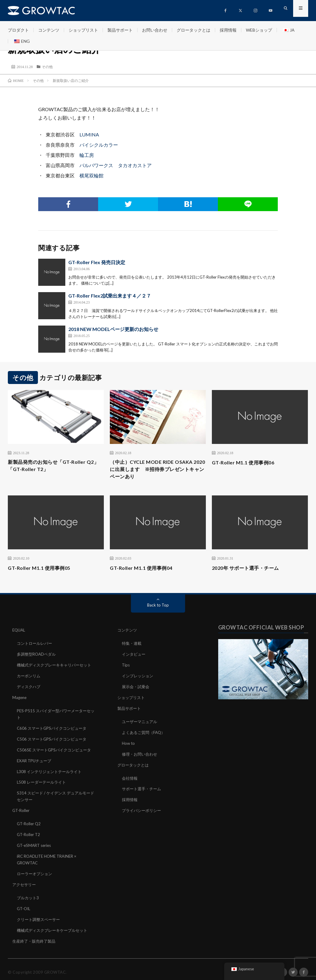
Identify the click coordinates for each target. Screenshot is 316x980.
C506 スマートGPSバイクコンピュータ (54, 739)
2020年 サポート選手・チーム (249, 570)
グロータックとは (194, 30)
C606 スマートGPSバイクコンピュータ (54, 728)
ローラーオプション (36, 870)
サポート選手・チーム (143, 787)
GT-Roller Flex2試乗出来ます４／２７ (110, 296)
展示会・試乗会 (137, 688)
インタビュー (135, 656)
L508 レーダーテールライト (43, 781)
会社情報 (130, 777)
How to (129, 743)
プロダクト (18, 30)
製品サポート (120, 30)
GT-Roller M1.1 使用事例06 (246, 462)
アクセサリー (25, 880)
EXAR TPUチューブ (36, 760)
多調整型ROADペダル (38, 656)
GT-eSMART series (35, 842)
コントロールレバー (36, 646)
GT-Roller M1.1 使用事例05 (42, 570)
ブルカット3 (29, 893)
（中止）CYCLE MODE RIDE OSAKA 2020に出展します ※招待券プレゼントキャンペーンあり (156, 470)
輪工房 (87, 155)
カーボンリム (29, 677)
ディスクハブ (29, 688)
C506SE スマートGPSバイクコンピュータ (56, 749)
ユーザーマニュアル (141, 722)
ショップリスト (83, 30)
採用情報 (228, 30)
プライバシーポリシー (143, 808)
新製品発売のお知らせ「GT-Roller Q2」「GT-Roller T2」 (51, 466)
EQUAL (19, 633)
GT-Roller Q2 (29, 821)
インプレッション (139, 677)
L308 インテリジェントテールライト (51, 770)
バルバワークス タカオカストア (116, 165)
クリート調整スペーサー (40, 914)
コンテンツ (49, 30)
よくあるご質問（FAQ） (145, 732)
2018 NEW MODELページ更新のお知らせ (113, 329)
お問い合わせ (155, 30)
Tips (126, 667)
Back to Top (158, 608)
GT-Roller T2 (29, 832)
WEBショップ (259, 30)
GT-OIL (24, 904)
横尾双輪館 (91, 175)
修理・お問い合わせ (141, 753)
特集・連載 (132, 646)
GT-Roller (22, 808)
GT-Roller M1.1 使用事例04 (144, 570)
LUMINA (89, 134)
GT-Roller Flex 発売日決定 (97, 262)
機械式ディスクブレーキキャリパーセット (57, 667)
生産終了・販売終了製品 (36, 935)
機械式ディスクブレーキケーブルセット (55, 925)
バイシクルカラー (99, 145)
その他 (47, 67)
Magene (20, 698)
